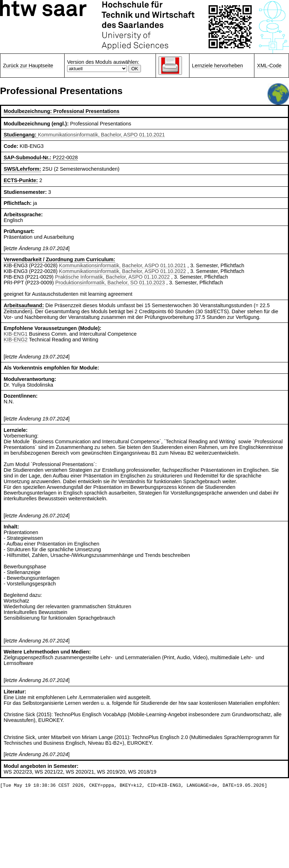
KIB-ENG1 (16, 334)
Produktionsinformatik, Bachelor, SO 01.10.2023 (110, 283)
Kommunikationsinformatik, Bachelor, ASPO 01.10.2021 (101, 135)
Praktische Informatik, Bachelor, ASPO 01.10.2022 (112, 277)
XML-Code (269, 66)
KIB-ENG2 (16, 340)
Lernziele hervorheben (217, 66)
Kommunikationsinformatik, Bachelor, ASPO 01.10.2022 (122, 271)
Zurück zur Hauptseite (28, 66)
